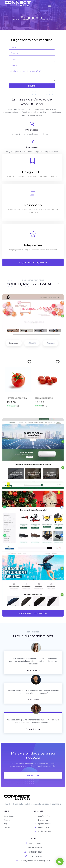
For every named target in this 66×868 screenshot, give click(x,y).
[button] (50, 6)
